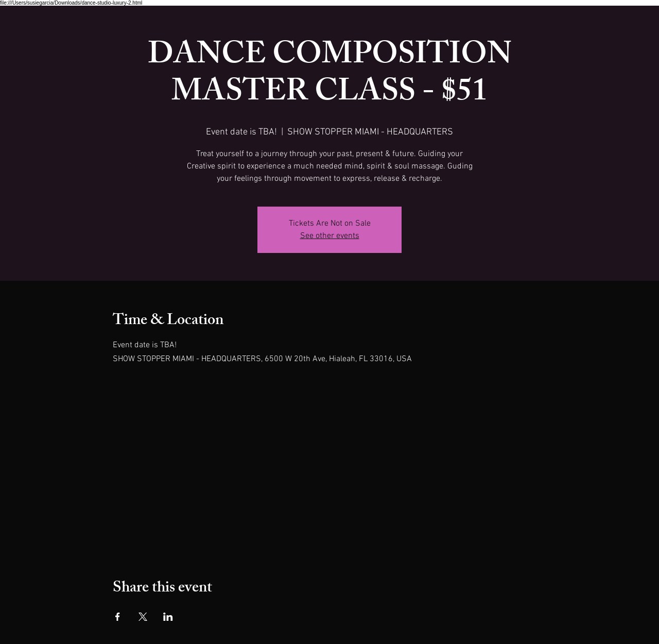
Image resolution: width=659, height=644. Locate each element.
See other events (330, 236)
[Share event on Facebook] (118, 617)
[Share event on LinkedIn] (168, 617)
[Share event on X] (143, 617)
